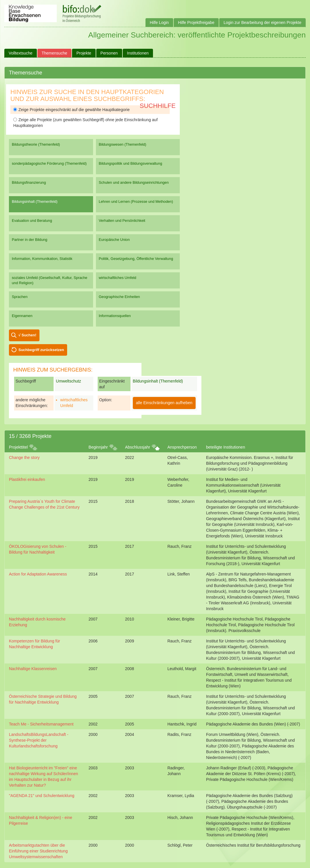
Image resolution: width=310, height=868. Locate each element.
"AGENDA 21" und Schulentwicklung (42, 796)
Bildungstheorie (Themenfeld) (36, 144)
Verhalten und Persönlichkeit (122, 221)
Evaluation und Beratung (32, 221)
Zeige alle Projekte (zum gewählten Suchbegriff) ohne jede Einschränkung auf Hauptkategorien (85, 123)
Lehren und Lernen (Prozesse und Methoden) (136, 201)
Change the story (24, 458)
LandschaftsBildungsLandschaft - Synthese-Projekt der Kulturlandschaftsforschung (39, 740)
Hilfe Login (159, 23)
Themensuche (55, 53)
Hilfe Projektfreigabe (196, 23)
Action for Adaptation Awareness (38, 574)
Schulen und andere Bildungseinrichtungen (134, 182)
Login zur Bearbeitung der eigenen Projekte (262, 23)
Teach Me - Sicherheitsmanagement (41, 724)
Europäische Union (114, 240)
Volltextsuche (21, 53)
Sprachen (20, 297)
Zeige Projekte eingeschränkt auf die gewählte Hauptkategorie (71, 110)
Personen (109, 53)
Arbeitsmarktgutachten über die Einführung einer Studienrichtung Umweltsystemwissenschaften (38, 851)
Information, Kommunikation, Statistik (42, 259)
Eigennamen (22, 316)
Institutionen (138, 53)
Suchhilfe (158, 106)
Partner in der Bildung (30, 240)
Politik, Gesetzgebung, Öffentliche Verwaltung (136, 259)
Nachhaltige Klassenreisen (33, 669)
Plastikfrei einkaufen (27, 479)
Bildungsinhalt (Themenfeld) (35, 201)
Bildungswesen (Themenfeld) (123, 144)
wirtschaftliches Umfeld (118, 278)
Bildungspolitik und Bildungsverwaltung (131, 163)
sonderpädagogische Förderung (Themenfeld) (49, 163)
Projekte (84, 53)
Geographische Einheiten (119, 297)
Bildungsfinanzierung (29, 182)
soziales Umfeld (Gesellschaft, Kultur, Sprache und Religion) (50, 280)
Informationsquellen (115, 316)
